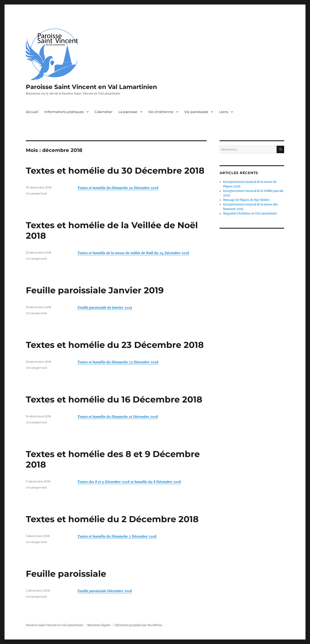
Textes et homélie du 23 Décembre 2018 (115, 345)
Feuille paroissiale (66, 574)
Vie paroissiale (196, 112)
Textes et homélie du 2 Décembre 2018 (112, 519)
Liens (224, 112)
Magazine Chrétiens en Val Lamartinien (250, 213)
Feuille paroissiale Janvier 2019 (95, 290)
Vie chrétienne (161, 112)
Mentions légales (99, 625)
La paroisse (128, 112)
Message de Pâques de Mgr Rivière (246, 200)
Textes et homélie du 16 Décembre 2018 (114, 399)
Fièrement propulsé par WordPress (138, 625)
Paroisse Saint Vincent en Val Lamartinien (91, 87)
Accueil (32, 112)
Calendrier (103, 112)
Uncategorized (36, 193)
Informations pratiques (64, 112)
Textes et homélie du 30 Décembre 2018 (115, 171)
